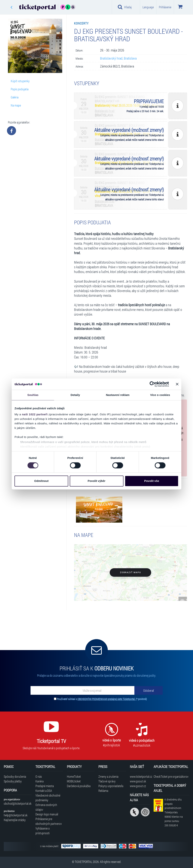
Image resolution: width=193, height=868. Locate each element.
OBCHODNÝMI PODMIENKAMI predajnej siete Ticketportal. (107, 699)
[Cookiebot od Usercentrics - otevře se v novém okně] (152, 384)
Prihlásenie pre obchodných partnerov (49, 821)
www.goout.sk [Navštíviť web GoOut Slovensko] (138, 781)
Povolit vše (152, 481)
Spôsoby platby (13, 781)
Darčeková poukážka (79, 786)
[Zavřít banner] (177, 384)
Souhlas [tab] (33, 395)
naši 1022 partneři (35, 414)
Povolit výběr (96, 481)
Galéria (15, 97)
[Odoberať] (149, 690)
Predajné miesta (45, 786)
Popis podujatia (20, 89)
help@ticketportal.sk (16, 815)
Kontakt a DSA (44, 791)
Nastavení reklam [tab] (118, 395)
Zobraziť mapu (131, 572)
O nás (39, 776)
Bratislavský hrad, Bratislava (118, 58)
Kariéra (39, 781)
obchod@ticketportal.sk (18, 803)
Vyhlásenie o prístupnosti (43, 831)
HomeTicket (74, 776)
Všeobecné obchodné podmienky (48, 798)
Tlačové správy (107, 781)
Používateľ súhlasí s (102, 699)
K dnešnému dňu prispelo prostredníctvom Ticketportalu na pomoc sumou (174, 812)
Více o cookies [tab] (160, 395)
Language (148, 7)
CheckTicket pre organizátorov (171, 776)
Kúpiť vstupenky (20, 81)
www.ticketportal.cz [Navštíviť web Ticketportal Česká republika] (140, 776)
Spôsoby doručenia (15, 776)
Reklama (103, 791)
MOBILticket (74, 781)
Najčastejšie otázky (15, 820)
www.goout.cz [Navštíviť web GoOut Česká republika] (138, 786)
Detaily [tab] (75, 395)
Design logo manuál (47, 814)
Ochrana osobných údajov (46, 807)
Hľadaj (125, 7)
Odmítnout (41, 481)
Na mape (16, 105)
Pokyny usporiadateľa (111, 786)
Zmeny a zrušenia (108, 776)
